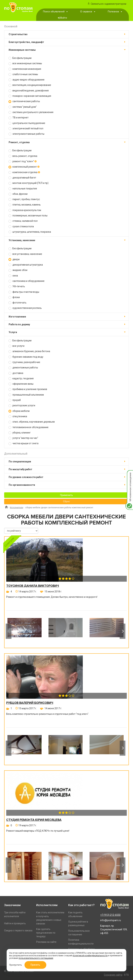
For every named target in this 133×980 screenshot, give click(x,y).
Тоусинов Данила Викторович (33, 586)
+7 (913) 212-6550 (110, 915)
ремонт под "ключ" (23, 161)
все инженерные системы (25, 63)
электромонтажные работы (26, 134)
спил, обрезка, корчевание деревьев (32, 422)
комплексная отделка (24, 172)
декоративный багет (22, 178)
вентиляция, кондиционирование (30, 85)
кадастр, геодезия (21, 379)
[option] (25, 631)
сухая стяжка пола (21, 227)
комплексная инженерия (25, 69)
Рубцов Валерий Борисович (30, 703)
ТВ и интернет (19, 118)
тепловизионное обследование (28, 427)
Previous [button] (9, 631)
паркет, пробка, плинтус (24, 199)
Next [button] (123, 631)
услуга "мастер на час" (23, 438)
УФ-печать (17, 286)
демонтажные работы (23, 368)
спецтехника (18, 416)
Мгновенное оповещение (129, 474)
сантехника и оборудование (26, 281)
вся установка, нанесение (25, 254)
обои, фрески (18, 194)
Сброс (66, 502)
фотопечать (17, 303)
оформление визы (21, 384)
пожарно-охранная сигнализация (30, 96)
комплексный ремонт (24, 167)
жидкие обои (18, 270)
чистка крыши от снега (23, 443)
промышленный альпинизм (26, 395)
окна (13, 276)
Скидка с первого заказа (18, 930)
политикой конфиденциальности (90, 956)
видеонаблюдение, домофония (29, 91)
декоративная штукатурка (26, 265)
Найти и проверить (15, 923)
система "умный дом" (23, 107)
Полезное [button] (115, 12)
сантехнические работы (24, 101)
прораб (15, 400)
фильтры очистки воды (24, 292)
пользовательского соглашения (36, 958)
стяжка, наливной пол (23, 221)
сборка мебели (19, 411)
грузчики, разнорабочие (24, 362)
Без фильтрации (20, 58)
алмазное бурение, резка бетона (29, 351)
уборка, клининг (20, 433)
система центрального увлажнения (31, 112)
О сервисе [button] (88, 12)
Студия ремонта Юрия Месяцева (34, 820)
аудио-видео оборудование (26, 80)
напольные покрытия (23, 189)
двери (14, 259)
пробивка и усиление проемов (28, 389)
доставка (16, 373)
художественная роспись (25, 308)
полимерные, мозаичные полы (28, 216)
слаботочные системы (23, 74)
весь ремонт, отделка (23, 156)
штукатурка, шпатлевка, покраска (30, 232)
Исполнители (16, 508)
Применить (66, 495)
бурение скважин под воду (26, 357)
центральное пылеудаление (27, 123)
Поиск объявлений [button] (55, 12)
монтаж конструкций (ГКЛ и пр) (28, 183)
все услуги (16, 346)
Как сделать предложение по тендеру (46, 933)
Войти (64, 18)
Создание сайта (113, 975)
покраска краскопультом (25, 210)
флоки (14, 297)
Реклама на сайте (46, 942)
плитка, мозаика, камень (25, 205)
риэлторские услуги (22, 406)
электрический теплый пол (26, 129)
